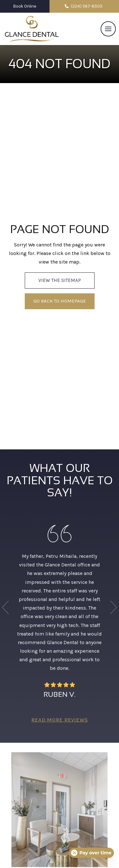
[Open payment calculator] (92, 853)
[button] (108, 29)
